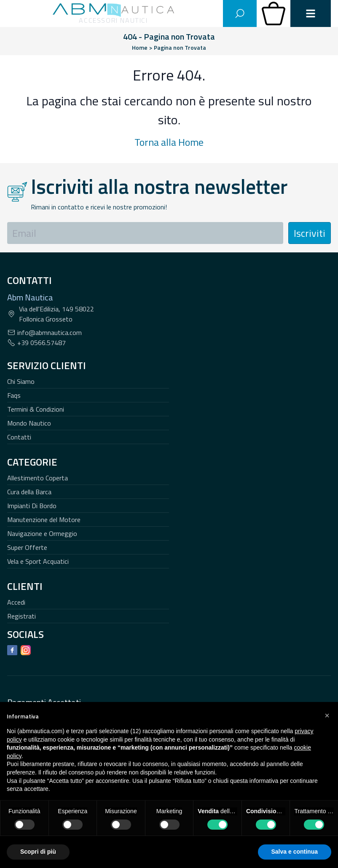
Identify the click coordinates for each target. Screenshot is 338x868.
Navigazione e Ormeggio (42, 533)
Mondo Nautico (29, 423)
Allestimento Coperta (38, 478)
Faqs (14, 395)
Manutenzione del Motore (44, 520)
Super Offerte (27, 547)
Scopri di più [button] (38, 852)
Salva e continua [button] (295, 852)
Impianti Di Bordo (32, 506)
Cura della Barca (29, 492)
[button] (327, 715)
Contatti (19, 437)
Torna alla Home (169, 142)
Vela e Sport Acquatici (38, 561)
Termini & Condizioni (36, 409)
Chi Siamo (21, 381)
